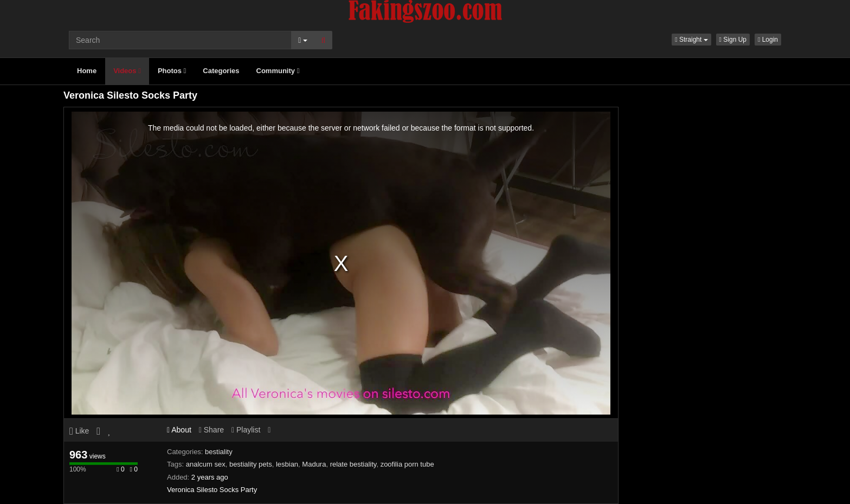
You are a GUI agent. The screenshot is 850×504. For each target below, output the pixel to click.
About (179, 430)
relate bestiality (353, 464)
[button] (691, 40)
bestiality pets (251, 464)
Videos (127, 71)
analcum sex (206, 464)
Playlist (246, 430)
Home (87, 71)
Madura (314, 464)
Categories (221, 71)
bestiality (219, 452)
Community (278, 71)
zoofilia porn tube (407, 464)
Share (211, 430)
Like (79, 431)
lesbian (287, 464)
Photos (172, 71)
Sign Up (733, 40)
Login (768, 40)
